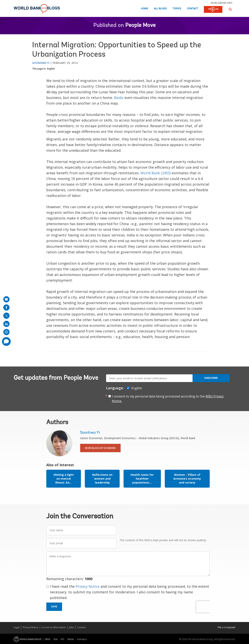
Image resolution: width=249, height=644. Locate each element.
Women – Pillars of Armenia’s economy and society (187, 479)
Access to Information (54, 627)
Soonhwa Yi (41, 63)
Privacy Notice (88, 586)
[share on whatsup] (6, 332)
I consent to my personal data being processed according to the (168, 399)
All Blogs (160, 9)
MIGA (71, 639)
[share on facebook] (6, 307)
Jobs (71, 627)
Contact (192, 9)
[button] (230, 9)
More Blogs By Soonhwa (100, 448)
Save (54, 607)
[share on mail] (6, 299)
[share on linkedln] (6, 324)
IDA (56, 639)
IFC (63, 639)
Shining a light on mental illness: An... (64, 479)
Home (145, 9)
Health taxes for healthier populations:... (142, 479)
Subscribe (211, 378)
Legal (17, 627)
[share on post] (6, 316)
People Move (140, 26)
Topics (177, 9)
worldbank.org (222, 3)
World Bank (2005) (155, 173)
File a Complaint (227, 627)
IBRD (48, 639)
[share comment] (6, 341)
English (51, 69)
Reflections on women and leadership (102, 479)
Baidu (119, 98)
